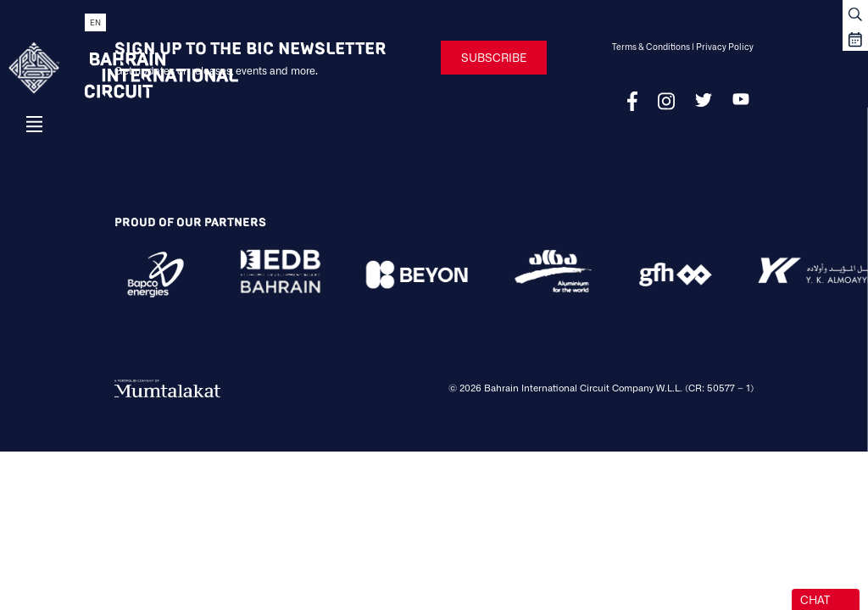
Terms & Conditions (651, 47)
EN (95, 22)
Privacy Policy (725, 47)
